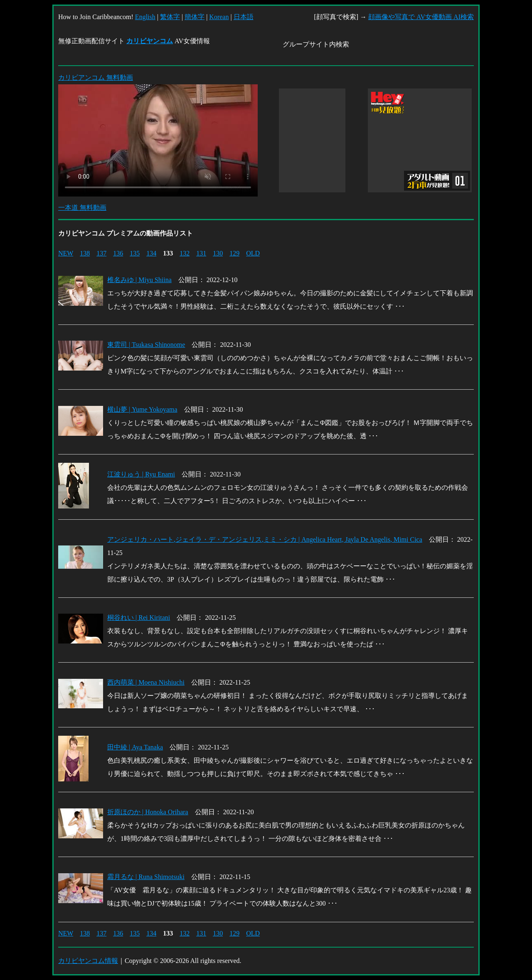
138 (85, 253)
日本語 (244, 17)
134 (151, 253)
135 (135, 253)
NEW (66, 253)
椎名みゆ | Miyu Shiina (139, 280)
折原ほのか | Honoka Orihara (148, 812)
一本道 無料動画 (82, 208)
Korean (219, 17)
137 (101, 253)
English (145, 17)
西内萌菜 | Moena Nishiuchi (146, 682)
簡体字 (195, 17)
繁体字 (170, 17)
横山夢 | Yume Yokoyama (142, 409)
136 (118, 253)
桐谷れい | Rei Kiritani (139, 618)
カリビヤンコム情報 (88, 961)
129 (234, 253)
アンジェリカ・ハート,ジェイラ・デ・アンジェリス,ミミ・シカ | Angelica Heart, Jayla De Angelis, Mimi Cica (265, 539)
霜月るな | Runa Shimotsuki (146, 877)
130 (218, 253)
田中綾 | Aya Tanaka (135, 747)
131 (201, 253)
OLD (253, 253)
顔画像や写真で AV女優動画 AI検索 (421, 17)
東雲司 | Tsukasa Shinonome (146, 345)
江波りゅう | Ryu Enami (141, 474)
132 (185, 253)
